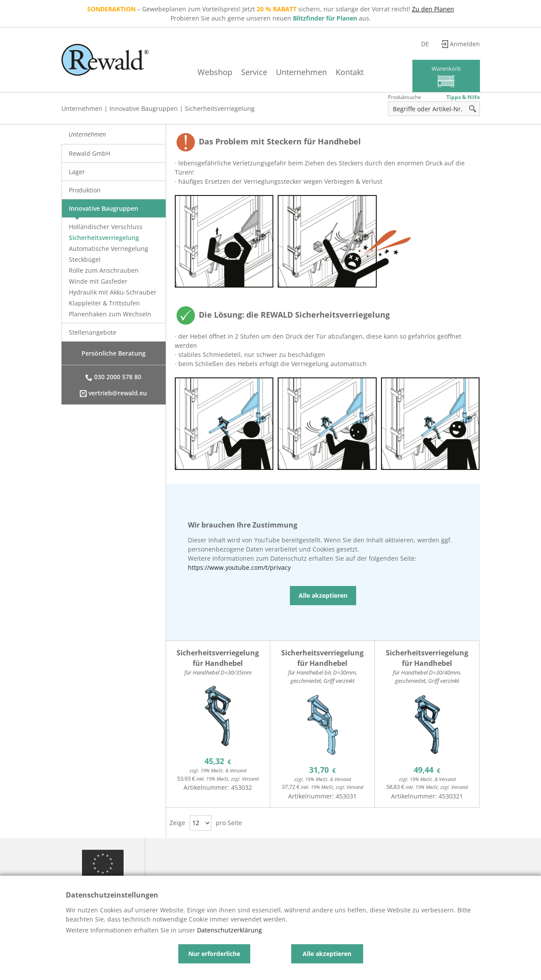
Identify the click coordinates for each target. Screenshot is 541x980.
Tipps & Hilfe (463, 97)
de (425, 44)
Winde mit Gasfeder (98, 281)
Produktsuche (405, 97)
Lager (77, 172)
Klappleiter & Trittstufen (104, 303)
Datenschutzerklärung (230, 930)
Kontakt (350, 72)
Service (254, 72)
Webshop (215, 72)
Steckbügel (85, 259)
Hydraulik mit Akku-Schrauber (113, 292)
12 (196, 823)
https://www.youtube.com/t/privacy (239, 567)
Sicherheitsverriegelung (220, 108)
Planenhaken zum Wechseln (110, 314)
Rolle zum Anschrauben (104, 270)
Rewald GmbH (90, 153)
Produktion (85, 190)
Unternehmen (301, 72)
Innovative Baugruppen (144, 108)
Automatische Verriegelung (109, 248)
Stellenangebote (93, 332)
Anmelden (465, 44)
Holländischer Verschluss (106, 227)
